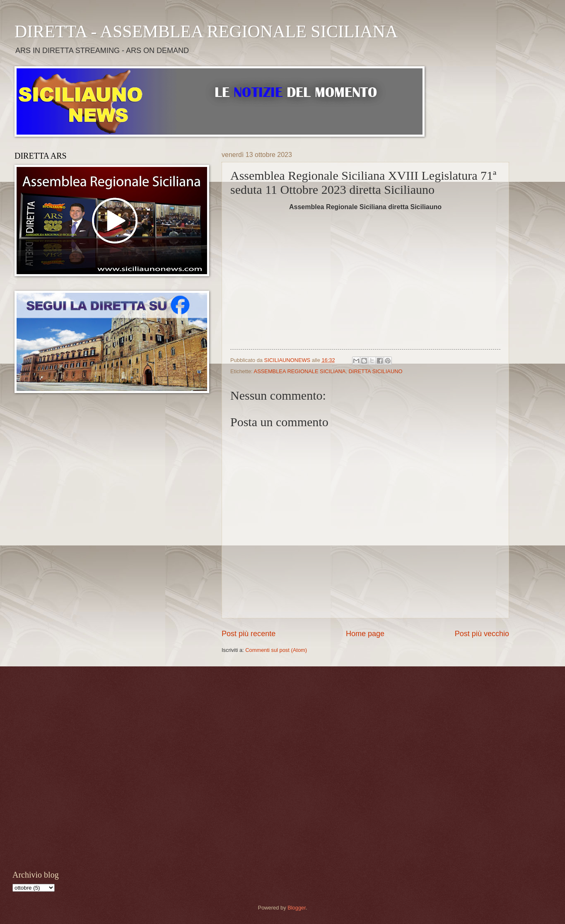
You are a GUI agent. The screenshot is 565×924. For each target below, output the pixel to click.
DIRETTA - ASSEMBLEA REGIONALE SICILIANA (206, 31)
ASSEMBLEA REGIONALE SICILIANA (300, 371)
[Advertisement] (88, 767)
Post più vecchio (482, 634)
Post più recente (249, 634)
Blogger (297, 908)
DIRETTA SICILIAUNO (376, 371)
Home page (365, 634)
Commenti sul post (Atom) (276, 650)
